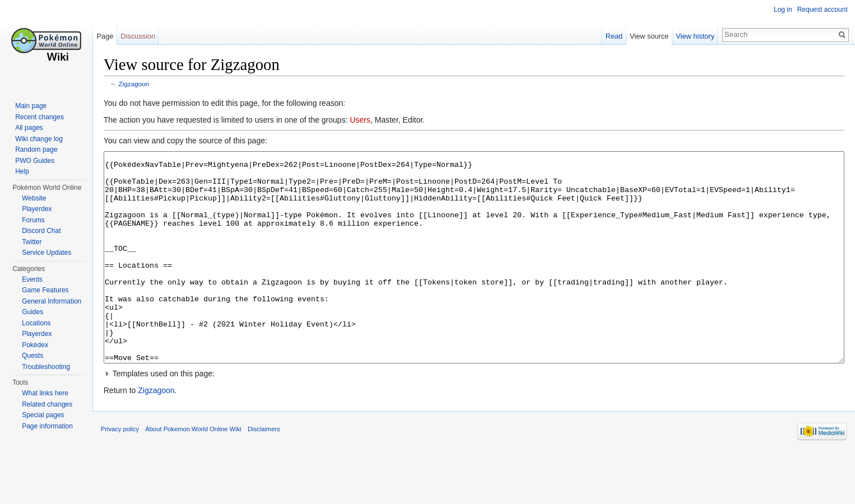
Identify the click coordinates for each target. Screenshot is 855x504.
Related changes (47, 404)
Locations (36, 323)
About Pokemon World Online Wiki (203, 478)
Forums (33, 220)
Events (32, 279)
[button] (477, 417)
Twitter (32, 242)
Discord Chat (41, 231)
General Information (52, 301)
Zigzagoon (143, 85)
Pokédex (35, 345)
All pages (29, 128)
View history (692, 36)
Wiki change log (39, 139)
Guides (32, 312)
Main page (31, 106)
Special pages (43, 415)
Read (611, 36)
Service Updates (47, 253)
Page (111, 36)
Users (370, 122)
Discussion (144, 36)
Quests (32, 356)
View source (646, 36)
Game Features (45, 290)
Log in (781, 10)
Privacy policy (129, 478)
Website (34, 198)
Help (22, 171)
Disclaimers (273, 478)
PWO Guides (35, 161)
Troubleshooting (46, 367)
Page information (47, 426)
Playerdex (37, 209)
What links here (45, 393)
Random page (36, 150)
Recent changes (40, 117)
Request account (821, 10)
